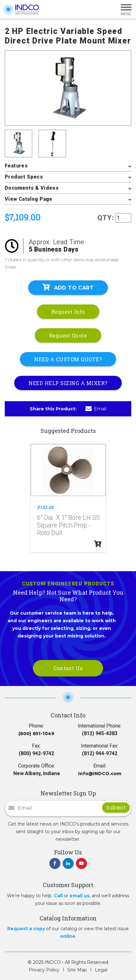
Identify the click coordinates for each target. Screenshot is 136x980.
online (68, 936)
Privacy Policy (44, 970)
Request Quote (68, 335)
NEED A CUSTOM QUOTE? (68, 359)
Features (16, 166)
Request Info (68, 312)
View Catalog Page (29, 199)
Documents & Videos (32, 188)
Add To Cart (68, 287)
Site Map (77, 970)
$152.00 (45, 507)
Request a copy (26, 929)
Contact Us (68, 668)
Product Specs (24, 177)
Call (58, 896)
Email (96, 409)
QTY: (106, 218)
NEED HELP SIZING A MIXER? (68, 383)
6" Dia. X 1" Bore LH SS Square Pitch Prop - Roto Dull (68, 525)
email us (80, 896)
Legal (101, 970)
